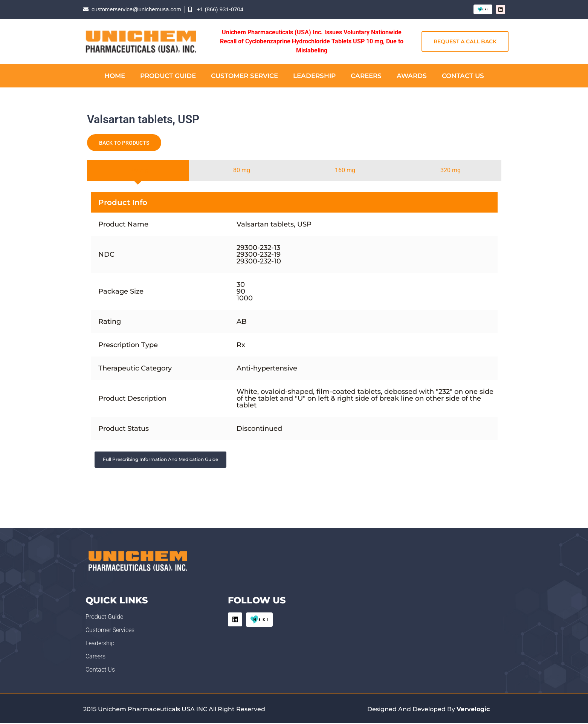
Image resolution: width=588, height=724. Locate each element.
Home (115, 76)
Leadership (314, 76)
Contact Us (463, 76)
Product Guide (168, 76)
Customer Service (244, 76)
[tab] (138, 170)
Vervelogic (473, 710)
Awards (412, 76)
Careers (366, 76)
